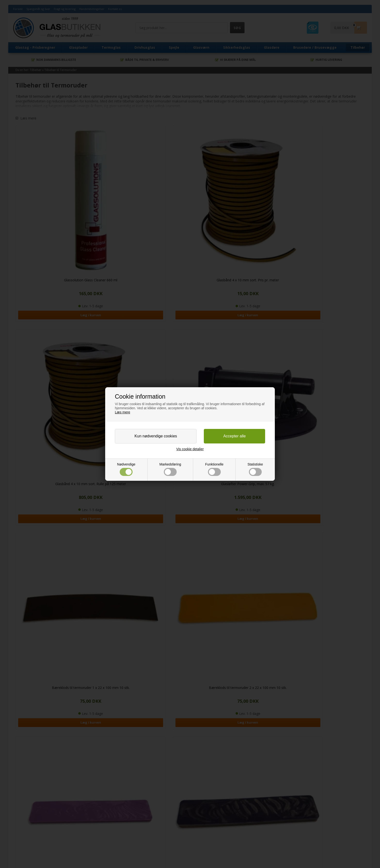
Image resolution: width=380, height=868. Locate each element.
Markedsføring (170, 469)
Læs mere (123, 412)
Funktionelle (214, 469)
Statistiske (255, 469)
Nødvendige (126, 469)
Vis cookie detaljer (190, 449)
